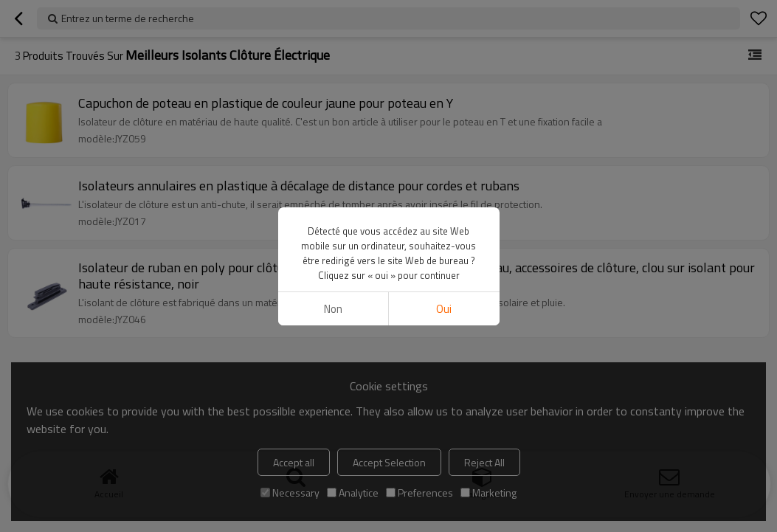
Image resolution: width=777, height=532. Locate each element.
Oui (444, 309)
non (333, 309)
